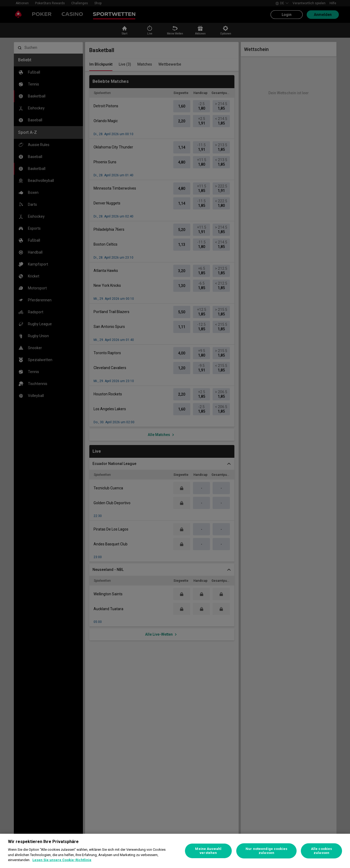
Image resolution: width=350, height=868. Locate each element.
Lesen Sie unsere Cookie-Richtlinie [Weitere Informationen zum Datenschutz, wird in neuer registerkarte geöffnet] (62, 860)
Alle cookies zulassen (322, 851)
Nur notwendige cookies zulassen (266, 851)
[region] (175, 851)
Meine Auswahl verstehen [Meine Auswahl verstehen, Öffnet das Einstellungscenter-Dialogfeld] (208, 851)
